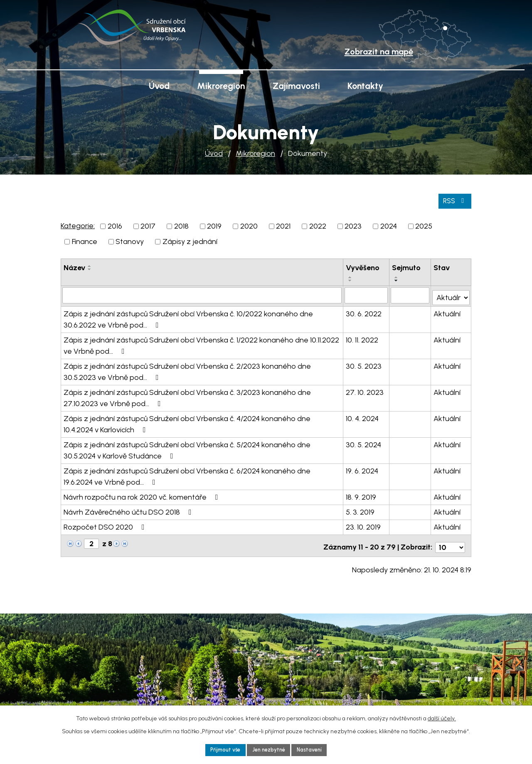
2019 (214, 225)
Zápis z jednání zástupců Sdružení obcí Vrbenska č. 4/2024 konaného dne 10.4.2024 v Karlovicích (187, 421)
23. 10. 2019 (363, 524)
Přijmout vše (221, 749)
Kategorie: (78, 224)
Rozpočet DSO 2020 (106, 524)
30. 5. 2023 (364, 363)
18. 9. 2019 (361, 494)
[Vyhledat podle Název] (202, 294)
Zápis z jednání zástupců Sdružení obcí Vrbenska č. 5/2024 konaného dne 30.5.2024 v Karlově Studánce (187, 447)
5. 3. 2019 (360, 509)
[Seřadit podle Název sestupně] (90, 268)
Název (74, 266)
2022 (318, 225)
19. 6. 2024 (362, 468)
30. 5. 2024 (363, 441)
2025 (424, 225)
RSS (454, 199)
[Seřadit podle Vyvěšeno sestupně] (350, 279)
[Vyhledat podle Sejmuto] (410, 294)
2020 (249, 225)
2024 (389, 225)
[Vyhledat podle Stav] (451, 293)
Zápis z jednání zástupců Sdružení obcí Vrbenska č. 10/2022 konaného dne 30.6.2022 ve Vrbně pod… (188, 316)
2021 (283, 225)
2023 (353, 225)
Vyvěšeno (363, 266)
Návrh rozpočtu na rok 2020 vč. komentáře (143, 494)
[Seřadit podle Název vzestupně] (90, 265)
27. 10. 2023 (365, 389)
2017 (148, 225)
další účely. (442, 717)
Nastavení (314, 749)
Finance (85, 240)
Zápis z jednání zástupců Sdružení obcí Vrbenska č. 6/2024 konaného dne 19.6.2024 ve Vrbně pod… (187, 473)
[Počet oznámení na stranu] (450, 541)
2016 (115, 225)
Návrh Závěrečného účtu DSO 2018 (129, 509)
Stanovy (130, 240)
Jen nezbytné (269, 749)
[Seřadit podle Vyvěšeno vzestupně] (350, 276)
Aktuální (447, 311)
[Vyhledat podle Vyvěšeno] (366, 294)
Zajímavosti (296, 86)
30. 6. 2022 (364, 311)
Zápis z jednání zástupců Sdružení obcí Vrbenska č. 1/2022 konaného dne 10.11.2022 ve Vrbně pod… (201, 342)
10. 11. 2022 (362, 337)
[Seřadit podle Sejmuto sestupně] (397, 279)
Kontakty (365, 86)
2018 (181, 225)
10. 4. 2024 (362, 415)
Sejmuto (407, 266)
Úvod (214, 153)
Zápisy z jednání (190, 240)
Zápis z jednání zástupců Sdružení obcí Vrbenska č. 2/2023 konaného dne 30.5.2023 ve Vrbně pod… (187, 368)
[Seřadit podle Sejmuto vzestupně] (397, 276)
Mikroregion (255, 153)
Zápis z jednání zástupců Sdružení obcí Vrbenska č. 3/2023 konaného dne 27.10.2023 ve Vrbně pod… (187, 395)
